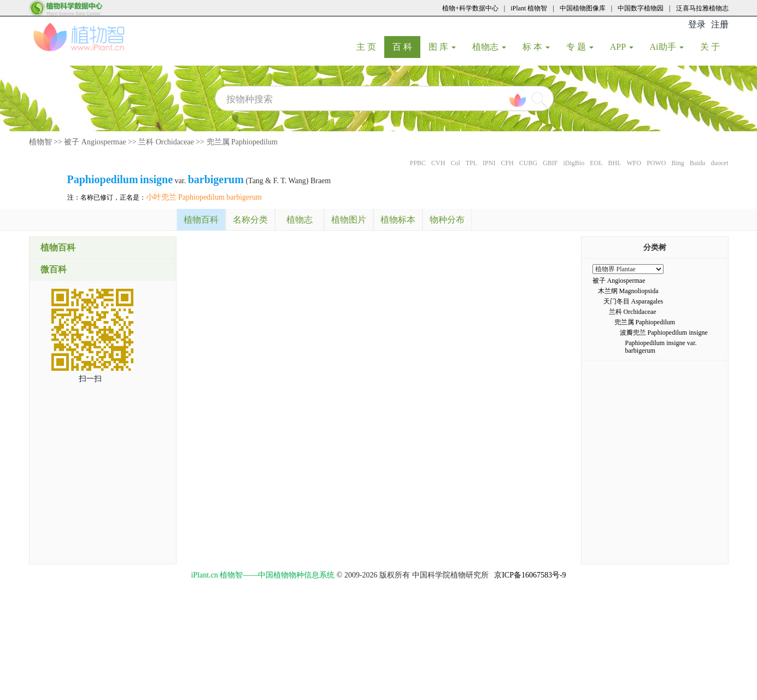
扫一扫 (90, 379)
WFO (634, 163)
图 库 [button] (442, 47)
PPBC (418, 163)
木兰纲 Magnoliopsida (628, 291)
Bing (677, 163)
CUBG (528, 163)
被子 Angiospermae (95, 142)
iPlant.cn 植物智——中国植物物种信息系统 (263, 575)
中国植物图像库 (583, 8)
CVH (438, 163)
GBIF (550, 163)
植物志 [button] (489, 47)
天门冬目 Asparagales (633, 301)
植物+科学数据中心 (470, 8)
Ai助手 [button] (667, 47)
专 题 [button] (580, 47)
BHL (614, 163)
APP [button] (622, 47)
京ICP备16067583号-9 (530, 575)
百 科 (406, 46)
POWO (656, 163)
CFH (507, 163)
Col (455, 163)
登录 (697, 24)
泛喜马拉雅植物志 (702, 8)
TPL (471, 163)
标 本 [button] (536, 47)
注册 (720, 24)
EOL (596, 163)
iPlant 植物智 (529, 8)
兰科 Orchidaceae (166, 142)
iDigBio (574, 163)
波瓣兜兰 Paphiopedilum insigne (664, 332)
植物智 (40, 142)
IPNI (489, 163)
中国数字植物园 (641, 8)
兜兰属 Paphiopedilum (242, 142)
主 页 (370, 46)
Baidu (698, 163)
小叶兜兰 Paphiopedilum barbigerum (204, 197)
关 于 (714, 46)
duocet (720, 163)
